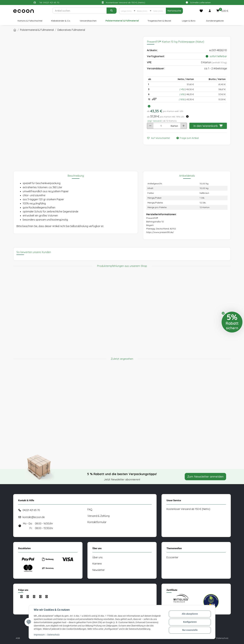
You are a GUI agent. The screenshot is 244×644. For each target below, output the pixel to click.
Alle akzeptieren (190, 614)
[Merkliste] (201, 11)
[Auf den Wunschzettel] (160, 138)
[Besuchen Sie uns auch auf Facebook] (21, 597)
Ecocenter (172, 557)
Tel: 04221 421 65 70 (49, 2)
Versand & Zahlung (99, 516)
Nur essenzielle (190, 630)
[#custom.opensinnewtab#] (181, 602)
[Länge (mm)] (127, 11)
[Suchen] (79, 11)
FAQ (90, 509)
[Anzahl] (161, 126)
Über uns (97, 557)
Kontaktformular (97, 522)
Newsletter (99, 570)
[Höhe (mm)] (158, 11)
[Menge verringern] (150, 126)
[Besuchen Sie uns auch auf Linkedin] (40, 597)
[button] (210, 11)
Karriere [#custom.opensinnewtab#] (97, 564)
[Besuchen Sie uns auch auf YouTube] (34, 597)
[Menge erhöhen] (184, 126)
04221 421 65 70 (31, 510)
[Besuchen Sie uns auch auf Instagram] (28, 597)
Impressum (39, 635)
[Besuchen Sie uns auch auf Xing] (47, 597)
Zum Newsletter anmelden (205, 477)
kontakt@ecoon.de (34, 517)
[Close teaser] (223, 313)
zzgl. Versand (154, 121)
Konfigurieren (190, 622)
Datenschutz (53, 635)
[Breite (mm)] (142, 11)
